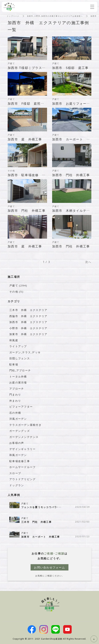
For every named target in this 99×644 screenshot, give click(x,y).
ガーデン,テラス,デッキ (25, 352)
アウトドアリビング (22, 479)
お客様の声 (17, 443)
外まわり (15, 401)
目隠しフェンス (20, 358)
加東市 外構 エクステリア (28, 334)
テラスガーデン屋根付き (25, 425)
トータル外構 (18, 376)
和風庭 (14, 340)
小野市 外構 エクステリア (28, 328)
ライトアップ (18, 346)
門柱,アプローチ (20, 370)
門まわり (15, 395)
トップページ (13, 16)
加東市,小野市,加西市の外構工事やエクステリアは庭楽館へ (55, 16)
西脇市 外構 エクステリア (28, 316)
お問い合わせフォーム (49, 567)
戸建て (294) (18, 285)
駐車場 (14, 364)
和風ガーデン (18, 455)
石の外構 (15, 413)
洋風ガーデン (18, 419)
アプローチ (17, 389)
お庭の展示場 (18, 382)
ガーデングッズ (20, 431)
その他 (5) (16, 292)
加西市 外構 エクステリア (28, 322)
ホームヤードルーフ (22, 467)
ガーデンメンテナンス (24, 437)
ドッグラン (17, 485)
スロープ (15, 473)
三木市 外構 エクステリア (28, 310)
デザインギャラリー (22, 449)
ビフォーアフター (21, 407)
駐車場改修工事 (20, 461)
